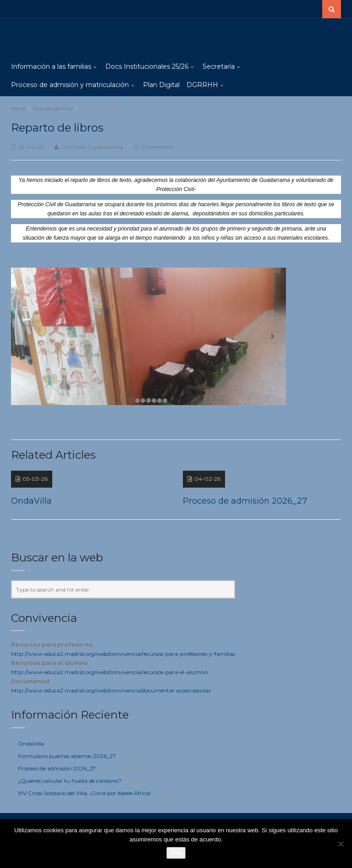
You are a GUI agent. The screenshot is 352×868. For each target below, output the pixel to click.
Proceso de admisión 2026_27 (57, 768)
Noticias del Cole (53, 109)
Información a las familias (51, 66)
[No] (341, 844)
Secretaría (219, 66)
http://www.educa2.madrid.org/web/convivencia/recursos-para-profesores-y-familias (123, 654)
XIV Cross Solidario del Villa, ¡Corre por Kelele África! (84, 793)
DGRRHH (202, 85)
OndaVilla (31, 744)
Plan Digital (161, 85)
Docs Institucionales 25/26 (147, 66)
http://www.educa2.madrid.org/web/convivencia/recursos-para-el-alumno (109, 672)
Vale (176, 853)
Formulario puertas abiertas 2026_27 (67, 756)
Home (18, 109)
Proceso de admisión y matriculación (70, 85)
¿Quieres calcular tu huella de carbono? (70, 781)
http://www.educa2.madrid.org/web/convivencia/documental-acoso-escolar (111, 690)
